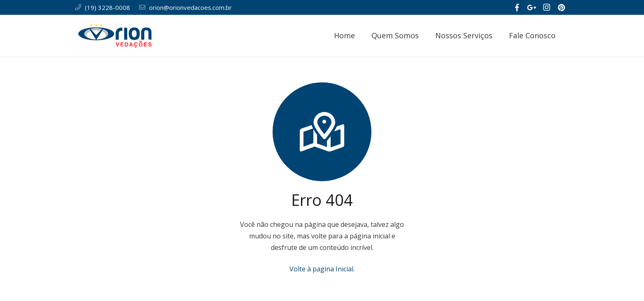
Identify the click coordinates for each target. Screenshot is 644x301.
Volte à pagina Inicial (321, 269)
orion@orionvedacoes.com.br (190, 7)
